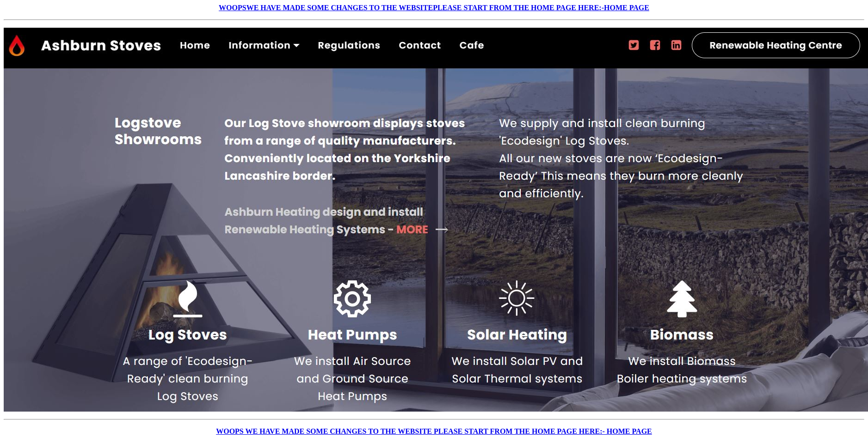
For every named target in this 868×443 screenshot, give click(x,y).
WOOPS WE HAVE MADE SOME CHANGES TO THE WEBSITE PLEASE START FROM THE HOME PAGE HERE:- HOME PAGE (434, 431)
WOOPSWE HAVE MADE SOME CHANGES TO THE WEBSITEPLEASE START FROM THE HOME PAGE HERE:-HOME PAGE (434, 8)
